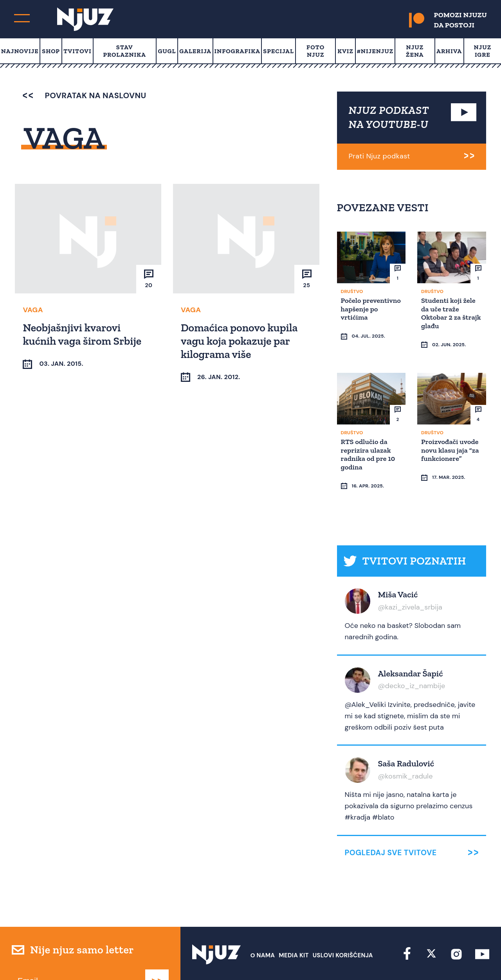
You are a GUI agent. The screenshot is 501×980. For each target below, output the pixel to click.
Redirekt (476, 959)
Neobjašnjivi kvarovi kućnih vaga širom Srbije (83, 334)
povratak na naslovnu (84, 95)
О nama (263, 925)
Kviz (345, 51)
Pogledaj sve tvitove (391, 823)
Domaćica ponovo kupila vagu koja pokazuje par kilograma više (240, 340)
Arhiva (449, 51)
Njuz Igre (483, 51)
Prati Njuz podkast (379, 156)
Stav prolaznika (125, 51)
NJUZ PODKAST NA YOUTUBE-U (389, 117)
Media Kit (294, 925)
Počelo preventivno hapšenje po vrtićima (361, 313)
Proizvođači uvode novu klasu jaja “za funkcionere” (451, 434)
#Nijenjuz (375, 51)
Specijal (278, 51)
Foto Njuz (315, 51)
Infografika (237, 51)
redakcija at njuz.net (299, 959)
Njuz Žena (415, 51)
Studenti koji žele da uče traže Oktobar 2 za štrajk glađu (450, 313)
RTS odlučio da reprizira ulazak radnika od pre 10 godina (369, 439)
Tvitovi (77, 51)
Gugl (167, 51)
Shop (51, 51)
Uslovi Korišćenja (343, 925)
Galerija (195, 51)
